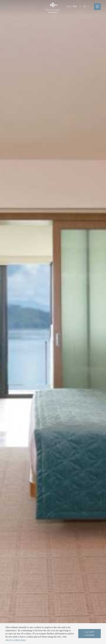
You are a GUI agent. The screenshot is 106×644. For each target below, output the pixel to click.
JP (86, 6)
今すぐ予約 (72, 6)
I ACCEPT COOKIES (90, 634)
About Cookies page (16, 640)
